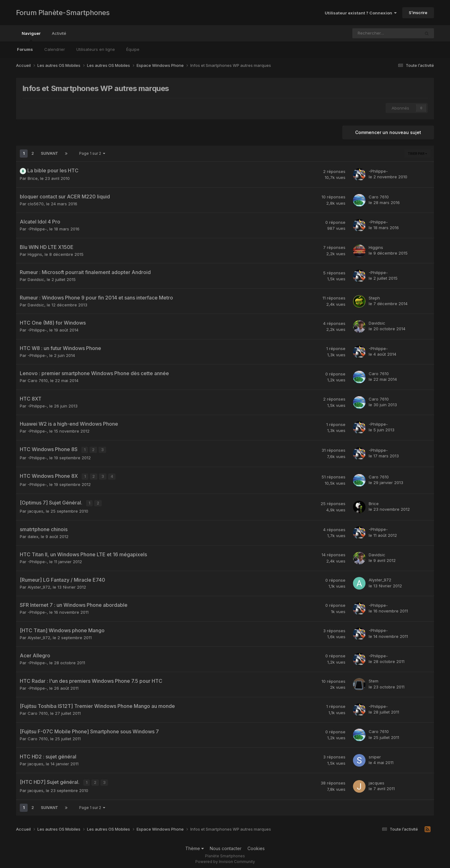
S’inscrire (418, 13)
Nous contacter (226, 845)
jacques (35, 509)
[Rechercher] (371, 33)
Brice (33, 178)
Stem (374, 679)
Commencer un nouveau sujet (388, 132)
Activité (59, 33)
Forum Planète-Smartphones (63, 13)
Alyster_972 (39, 585)
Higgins (35, 254)
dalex (33, 534)
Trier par (417, 154)
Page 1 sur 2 (92, 153)
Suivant (49, 153)
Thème (195, 845)
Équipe (133, 49)
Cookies (256, 845)
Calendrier (55, 49)
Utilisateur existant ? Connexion (361, 13)
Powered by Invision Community (225, 859)
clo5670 (36, 204)
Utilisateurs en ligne (96, 49)
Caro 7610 (379, 197)
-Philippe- (378, 171)
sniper (375, 755)
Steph (374, 298)
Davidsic (36, 279)
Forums (25, 49)
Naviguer (31, 36)
